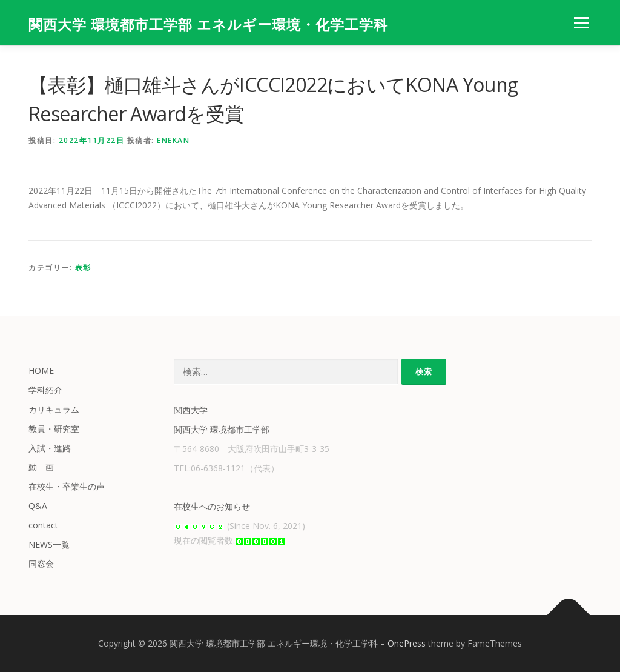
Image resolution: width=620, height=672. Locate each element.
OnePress (407, 643)
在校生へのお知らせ (212, 506)
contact (43, 525)
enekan (173, 140)
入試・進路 (50, 448)
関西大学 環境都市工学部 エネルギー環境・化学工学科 (208, 25)
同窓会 (41, 563)
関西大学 (191, 410)
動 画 (41, 467)
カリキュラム (54, 409)
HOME (41, 371)
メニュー (581, 23)
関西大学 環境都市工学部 (222, 429)
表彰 (83, 268)
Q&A (38, 506)
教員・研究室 (54, 429)
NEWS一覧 (49, 544)
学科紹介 (45, 390)
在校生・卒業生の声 (67, 486)
